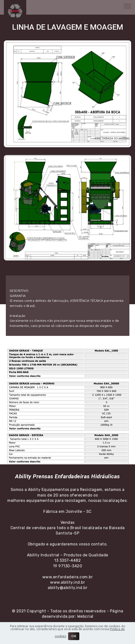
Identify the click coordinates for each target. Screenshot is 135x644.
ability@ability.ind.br (67, 588)
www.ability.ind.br (67, 582)
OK (74, 636)
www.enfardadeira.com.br (68, 577)
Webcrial (85, 616)
